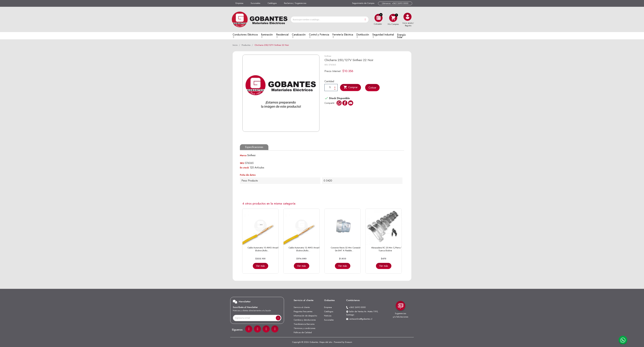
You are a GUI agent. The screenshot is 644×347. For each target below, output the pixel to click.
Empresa (239, 3)
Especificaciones (254, 147)
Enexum (349, 342)
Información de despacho (305, 316)
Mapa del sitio (326, 342)
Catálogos (272, 3)
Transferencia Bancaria (304, 324)
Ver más (260, 266)
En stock (244, 168)
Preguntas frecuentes (303, 311)
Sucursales (255, 3)
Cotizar (373, 88)
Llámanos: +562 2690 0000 (395, 3)
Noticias (328, 316)
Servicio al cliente (302, 307)
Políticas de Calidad (303, 332)
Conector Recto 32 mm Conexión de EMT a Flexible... (346, 249)
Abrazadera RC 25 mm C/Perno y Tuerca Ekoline (387, 249)
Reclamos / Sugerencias (295, 3)
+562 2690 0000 (357, 307)
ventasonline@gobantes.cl (361, 319)
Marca (243, 155)
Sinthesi (328, 56)
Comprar (351, 87)
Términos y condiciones (304, 328)
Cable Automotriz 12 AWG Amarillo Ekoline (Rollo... (305, 249)
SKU (326, 65)
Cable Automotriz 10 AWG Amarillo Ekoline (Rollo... (264, 249)
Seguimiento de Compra (363, 3)
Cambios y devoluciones (305, 320)
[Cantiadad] (331, 87)
